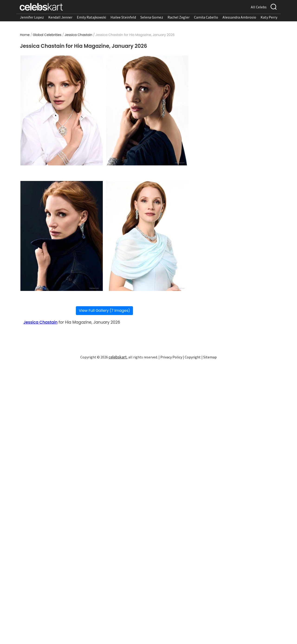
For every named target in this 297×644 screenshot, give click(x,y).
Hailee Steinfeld (123, 17)
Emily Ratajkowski (91, 17)
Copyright (193, 357)
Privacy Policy (171, 357)
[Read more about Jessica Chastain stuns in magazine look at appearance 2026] (147, 110)
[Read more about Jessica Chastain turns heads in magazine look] (62, 236)
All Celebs (259, 7)
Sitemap (210, 357)
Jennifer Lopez (32, 17)
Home (25, 35)
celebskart (118, 357)
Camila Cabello (206, 17)
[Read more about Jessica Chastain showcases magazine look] (147, 236)
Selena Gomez (152, 17)
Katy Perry (269, 17)
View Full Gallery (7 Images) (105, 311)
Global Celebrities (47, 35)
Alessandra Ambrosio (239, 17)
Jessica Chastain (78, 35)
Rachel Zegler (179, 17)
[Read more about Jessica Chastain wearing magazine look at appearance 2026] (62, 110)
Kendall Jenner (60, 17)
